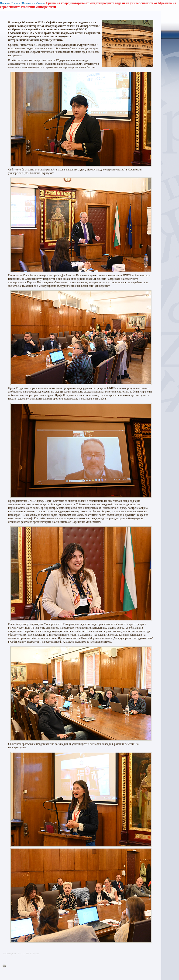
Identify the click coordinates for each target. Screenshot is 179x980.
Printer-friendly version (5, 966)
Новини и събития (33, 3)
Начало (4, 3)
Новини (15, 3)
